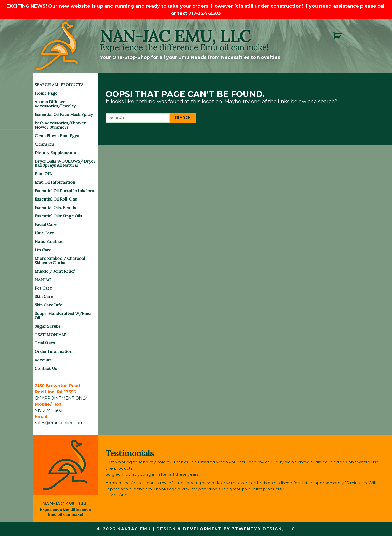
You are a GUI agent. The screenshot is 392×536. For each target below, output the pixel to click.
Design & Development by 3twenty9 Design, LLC (226, 529)
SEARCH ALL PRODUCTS (59, 85)
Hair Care (44, 233)
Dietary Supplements (55, 153)
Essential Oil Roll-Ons (56, 199)
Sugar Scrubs (48, 326)
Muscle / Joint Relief (55, 271)
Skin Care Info (48, 305)
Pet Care (43, 288)
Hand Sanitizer (49, 241)
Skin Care (44, 296)
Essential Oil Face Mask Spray (64, 114)
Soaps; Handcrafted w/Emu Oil (63, 316)
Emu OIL (43, 174)
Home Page (46, 93)
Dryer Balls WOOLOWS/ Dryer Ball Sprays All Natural (65, 163)
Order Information (53, 351)
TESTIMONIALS (50, 335)
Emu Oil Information (55, 182)
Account (43, 360)
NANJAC (43, 280)
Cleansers (44, 144)
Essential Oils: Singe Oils (58, 216)
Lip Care (43, 250)
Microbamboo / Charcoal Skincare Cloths (60, 260)
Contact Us (46, 368)
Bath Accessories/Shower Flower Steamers (60, 125)
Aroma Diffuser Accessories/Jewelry (55, 104)
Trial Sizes (45, 343)
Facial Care (46, 224)
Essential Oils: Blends (55, 207)
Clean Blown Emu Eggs (57, 136)
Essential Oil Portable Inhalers (64, 191)
